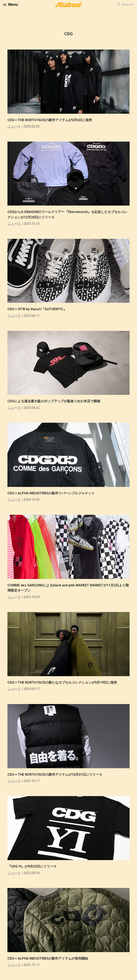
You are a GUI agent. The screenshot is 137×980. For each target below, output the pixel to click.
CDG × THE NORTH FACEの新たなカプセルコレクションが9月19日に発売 (62, 682)
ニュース (14, 126)
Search (128, 5)
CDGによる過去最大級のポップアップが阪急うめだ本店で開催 (54, 401)
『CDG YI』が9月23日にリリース (32, 866)
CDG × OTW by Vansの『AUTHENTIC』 (37, 309)
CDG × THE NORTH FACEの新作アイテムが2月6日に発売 (50, 120)
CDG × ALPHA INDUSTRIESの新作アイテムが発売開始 (48, 958)
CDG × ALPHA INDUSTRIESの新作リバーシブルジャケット (51, 493)
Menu (13, 5)
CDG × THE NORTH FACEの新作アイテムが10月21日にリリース (55, 775)
